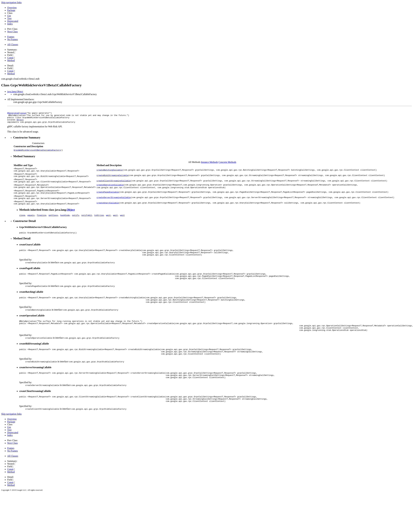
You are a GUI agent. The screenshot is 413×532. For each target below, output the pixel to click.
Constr (10, 58)
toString (99, 224)
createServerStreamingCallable (114, 204)
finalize (41, 224)
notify (75, 224)
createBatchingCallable (110, 173)
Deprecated (13, 21)
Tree (9, 18)
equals (31, 224)
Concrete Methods (227, 164)
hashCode (65, 224)
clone (22, 224)
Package (11, 10)
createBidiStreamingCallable (112, 179)
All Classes (13, 45)
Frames (11, 37)
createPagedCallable (108, 198)
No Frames (13, 39)
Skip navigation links (11, 2)
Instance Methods (209, 164)
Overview (12, 8)
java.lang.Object (15, 92)
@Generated (13, 113)
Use (9, 16)
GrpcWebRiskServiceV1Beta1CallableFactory (37, 152)
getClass (53, 224)
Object (20, 121)
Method (11, 60)
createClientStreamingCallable (114, 185)
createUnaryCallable (108, 210)
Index (10, 24)
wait (108, 224)
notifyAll (87, 224)
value (23, 113)
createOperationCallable (110, 190)
